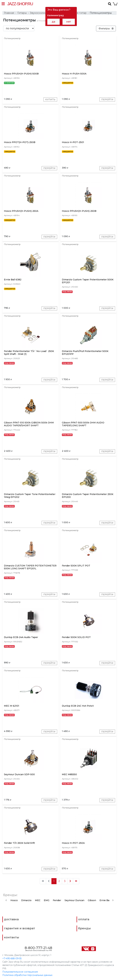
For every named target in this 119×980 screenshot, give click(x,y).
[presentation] (6, 900)
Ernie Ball (105, 900)
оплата (84, 919)
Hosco (14, 900)
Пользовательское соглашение (20, 972)
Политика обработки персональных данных (27, 975)
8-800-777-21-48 (38, 948)
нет (69, 22)
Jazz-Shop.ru (20, 4)
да (53, 22)
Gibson (92, 900)
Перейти (107, 99)
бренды (85, 928)
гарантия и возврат (19, 928)
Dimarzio (26, 900)
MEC (38, 900)
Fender (57, 900)
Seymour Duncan (74, 900)
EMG (47, 900)
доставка (11, 919)
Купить (50, 99)
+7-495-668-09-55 (12, 958)
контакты (12, 937)
